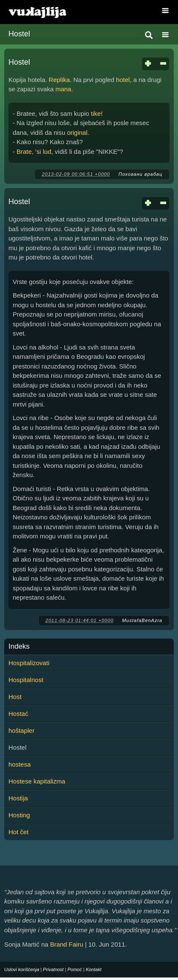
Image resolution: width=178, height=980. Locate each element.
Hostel (19, 62)
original (77, 132)
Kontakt (94, 969)
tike (96, 113)
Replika (59, 80)
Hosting (19, 815)
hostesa (20, 764)
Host (15, 697)
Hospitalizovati (29, 663)
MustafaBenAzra (142, 620)
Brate (24, 152)
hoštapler (22, 730)
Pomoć (74, 969)
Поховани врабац (140, 174)
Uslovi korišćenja (22, 969)
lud (47, 152)
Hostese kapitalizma (37, 781)
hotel (123, 80)
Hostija (18, 798)
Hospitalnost (26, 680)
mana (63, 89)
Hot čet (19, 832)
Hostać (18, 714)
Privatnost (53, 969)
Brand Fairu (66, 944)
